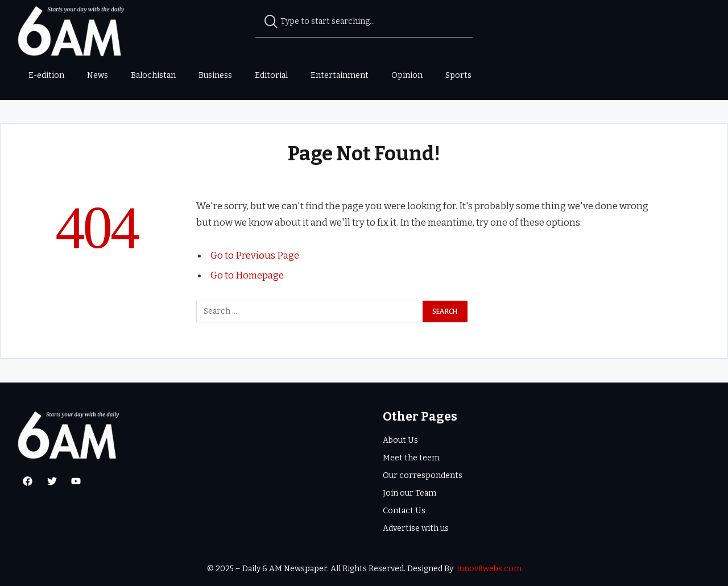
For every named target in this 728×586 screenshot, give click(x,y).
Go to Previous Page (255, 255)
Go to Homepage (247, 275)
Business (215, 75)
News (98, 75)
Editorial (271, 75)
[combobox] (364, 22)
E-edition (46, 75)
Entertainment (340, 75)
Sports (458, 75)
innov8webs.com (489, 569)
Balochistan (153, 75)
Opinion (407, 75)
